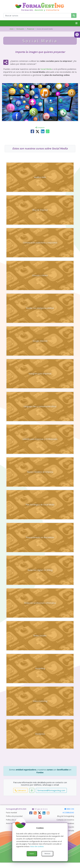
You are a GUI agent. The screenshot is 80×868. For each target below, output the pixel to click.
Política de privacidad (14, 822)
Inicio (12, 29)
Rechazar (47, 854)
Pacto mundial (11, 818)
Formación (20, 29)
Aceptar (32, 854)
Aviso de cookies (37, 846)
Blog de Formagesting (66, 822)
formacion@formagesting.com (51, 796)
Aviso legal (10, 829)
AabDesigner (44, 864)
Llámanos (20, 796)
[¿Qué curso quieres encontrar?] (37, 15)
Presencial (31, 29)
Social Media (46, 69)
